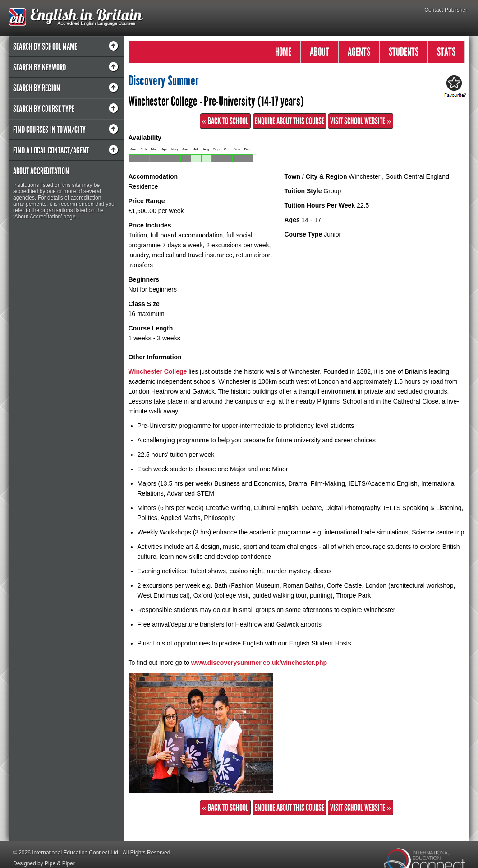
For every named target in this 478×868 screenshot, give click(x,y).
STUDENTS (404, 52)
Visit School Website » (361, 121)
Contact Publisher (446, 10)
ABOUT (319, 52)
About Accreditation (41, 171)
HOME (283, 52)
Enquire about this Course (290, 121)
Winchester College (158, 371)
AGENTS (359, 52)
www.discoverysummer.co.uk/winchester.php (259, 663)
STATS (446, 52)
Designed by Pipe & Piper (44, 863)
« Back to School (225, 121)
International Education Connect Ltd (75, 853)
